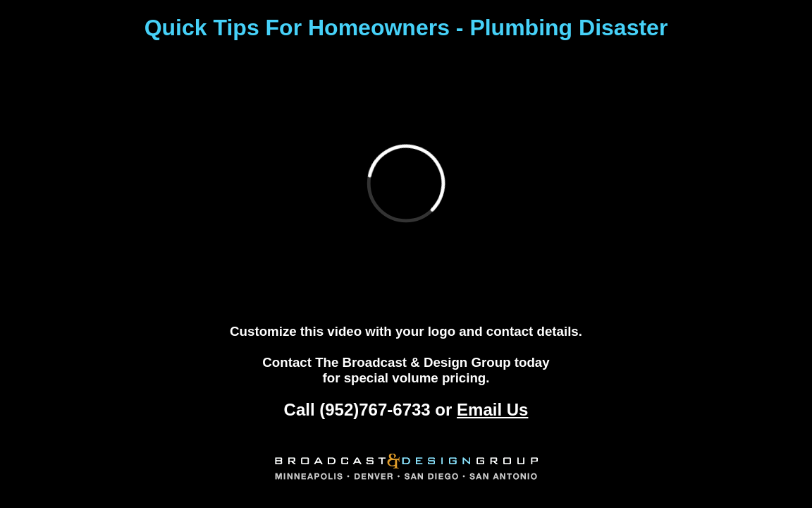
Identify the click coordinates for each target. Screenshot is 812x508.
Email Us (492, 410)
